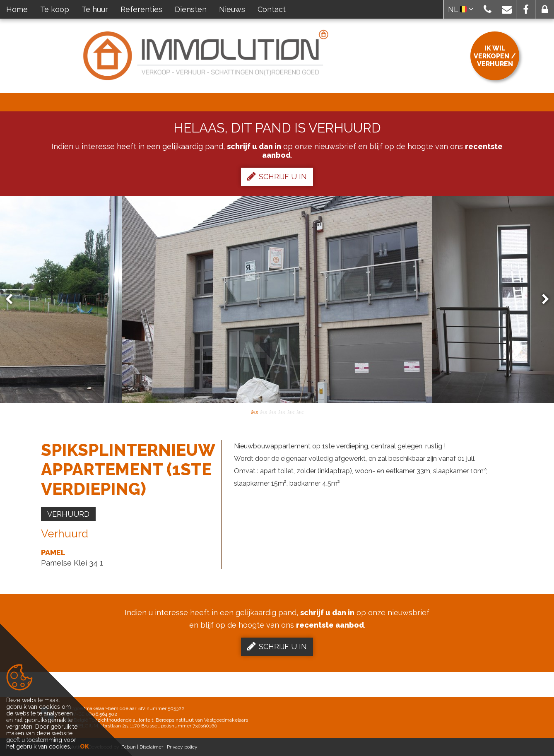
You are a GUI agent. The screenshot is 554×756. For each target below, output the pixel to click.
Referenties (141, 9)
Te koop (55, 9)
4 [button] (282, 412)
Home (17, 9)
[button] (488, 9)
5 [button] (291, 412)
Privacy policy (182, 747)
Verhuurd (68, 514)
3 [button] (272, 412)
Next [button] (542, 300)
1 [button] (254, 412)
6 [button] (300, 412)
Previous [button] (13, 300)
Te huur (95, 9)
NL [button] (461, 9)
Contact (272, 9)
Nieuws (232, 9)
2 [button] (263, 412)
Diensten (191, 9)
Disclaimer (151, 747)
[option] (277, 299)
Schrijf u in (277, 176)
